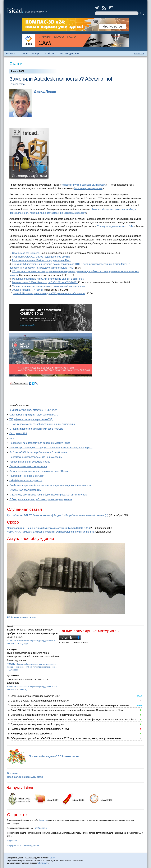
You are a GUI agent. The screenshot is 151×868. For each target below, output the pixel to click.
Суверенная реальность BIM (25, 490)
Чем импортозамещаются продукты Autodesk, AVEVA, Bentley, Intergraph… (51, 448)
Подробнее (12, 841)
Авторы (36, 54)
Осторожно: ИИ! (18, 433)
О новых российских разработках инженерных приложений (42, 424)
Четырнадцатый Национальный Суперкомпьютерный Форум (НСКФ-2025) (48, 528)
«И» (12, 438)
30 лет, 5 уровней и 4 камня (27, 290)
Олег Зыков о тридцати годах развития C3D (34, 415)
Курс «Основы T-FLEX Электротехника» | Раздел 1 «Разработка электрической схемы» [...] (58, 515)
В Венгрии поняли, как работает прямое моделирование (41, 499)
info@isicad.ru (41, 828)
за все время (80, 642)
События (50, 54)
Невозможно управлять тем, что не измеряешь (36, 457)
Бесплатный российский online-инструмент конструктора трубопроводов (51, 715)
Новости (11, 54)
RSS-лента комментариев (22, 617)
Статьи (24, 54)
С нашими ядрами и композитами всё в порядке (36, 429)
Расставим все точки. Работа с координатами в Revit (41, 260)
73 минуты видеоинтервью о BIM (115, 226)
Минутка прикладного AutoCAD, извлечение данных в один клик (48, 279)
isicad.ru (43, 820)
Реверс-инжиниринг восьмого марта (29, 462)
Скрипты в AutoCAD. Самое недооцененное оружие (41, 257)
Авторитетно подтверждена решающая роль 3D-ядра (39, 471)
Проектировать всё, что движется (28, 466)
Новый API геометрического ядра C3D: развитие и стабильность (49, 293)
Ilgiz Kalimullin (13, 676)
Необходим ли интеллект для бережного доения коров (40, 443)
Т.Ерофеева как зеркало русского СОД (31, 419)
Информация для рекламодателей (23, 845)
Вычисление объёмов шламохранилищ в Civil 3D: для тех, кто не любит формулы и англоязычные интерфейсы (73, 720)
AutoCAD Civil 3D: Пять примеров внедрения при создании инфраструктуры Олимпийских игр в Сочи (67, 710)
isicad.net (139, 54)
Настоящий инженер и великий (27, 476)
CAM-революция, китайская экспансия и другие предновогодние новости (50, 485)
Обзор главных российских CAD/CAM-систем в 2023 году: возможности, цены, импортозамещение (66, 738)
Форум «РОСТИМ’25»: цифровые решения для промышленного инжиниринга (50, 532)
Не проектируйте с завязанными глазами (83, 185)
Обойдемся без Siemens (26, 253)
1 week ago (13, 670)
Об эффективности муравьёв (26, 481)
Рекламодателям (69, 54)
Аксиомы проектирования (88, 188)
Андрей (10, 626)
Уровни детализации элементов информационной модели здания (49, 286)
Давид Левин (45, 91)
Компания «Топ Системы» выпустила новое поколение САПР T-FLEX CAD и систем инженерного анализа (70, 705)
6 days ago (23, 644)
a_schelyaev (12, 649)
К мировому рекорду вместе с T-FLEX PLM (33, 410)
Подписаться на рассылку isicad (25, 777)
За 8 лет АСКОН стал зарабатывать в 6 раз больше (38, 452)
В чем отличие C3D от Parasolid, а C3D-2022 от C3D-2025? (45, 282)
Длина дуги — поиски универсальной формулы (37, 724)
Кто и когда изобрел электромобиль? (31, 734)
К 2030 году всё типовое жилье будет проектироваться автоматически (48, 495)
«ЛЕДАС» (52, 858)
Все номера (14, 773)
